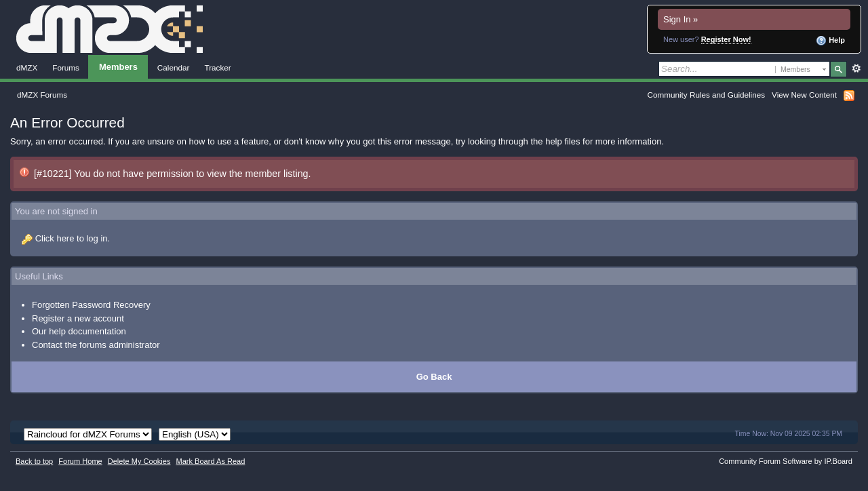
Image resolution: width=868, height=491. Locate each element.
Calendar (174, 67)
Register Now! (726, 39)
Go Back (434, 377)
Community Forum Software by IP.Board (786, 461)
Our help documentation (79, 331)
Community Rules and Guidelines (706, 95)
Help (830, 41)
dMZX (27, 67)
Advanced (856, 68)
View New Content (804, 95)
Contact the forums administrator (96, 345)
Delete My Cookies (139, 461)
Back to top (34, 461)
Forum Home (80, 461)
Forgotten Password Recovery (91, 305)
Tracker (217, 67)
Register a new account (78, 318)
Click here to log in (72, 238)
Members (118, 67)
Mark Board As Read (210, 461)
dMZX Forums (42, 95)
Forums (66, 67)
